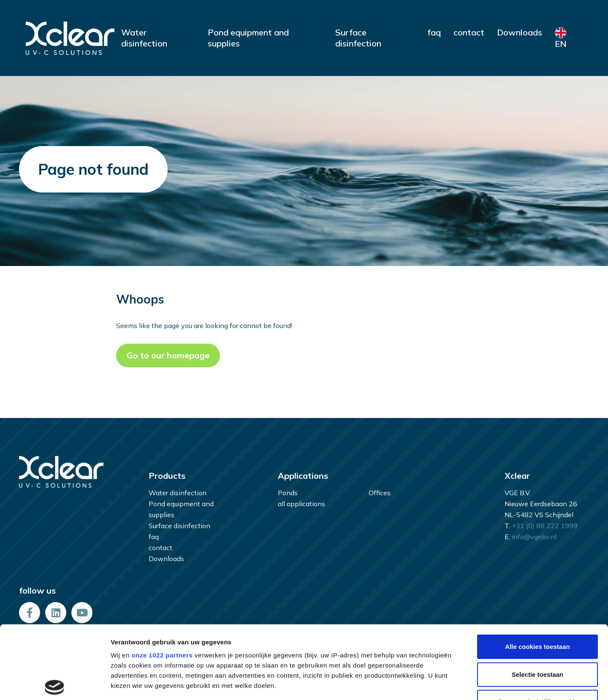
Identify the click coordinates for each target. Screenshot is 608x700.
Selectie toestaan (538, 599)
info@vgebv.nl (534, 537)
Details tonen (456, 684)
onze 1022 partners (162, 580)
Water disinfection (144, 38)
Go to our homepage (168, 355)
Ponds (288, 493)
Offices (380, 493)
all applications (301, 504)
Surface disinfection (358, 38)
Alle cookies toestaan (537, 571)
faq (434, 32)
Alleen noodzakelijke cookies (537, 627)
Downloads (520, 32)
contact (469, 32)
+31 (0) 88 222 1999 (545, 526)
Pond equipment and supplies (248, 38)
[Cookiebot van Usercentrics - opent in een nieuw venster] (55, 684)
